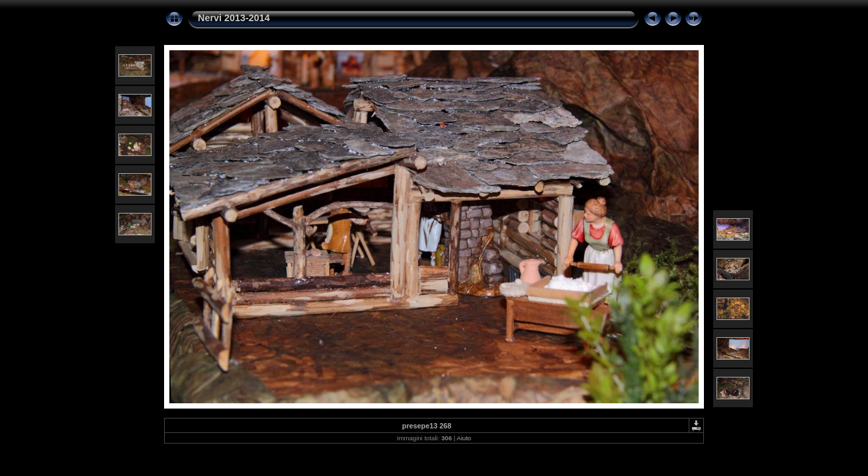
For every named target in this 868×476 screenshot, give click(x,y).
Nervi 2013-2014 (234, 18)
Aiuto (464, 438)
